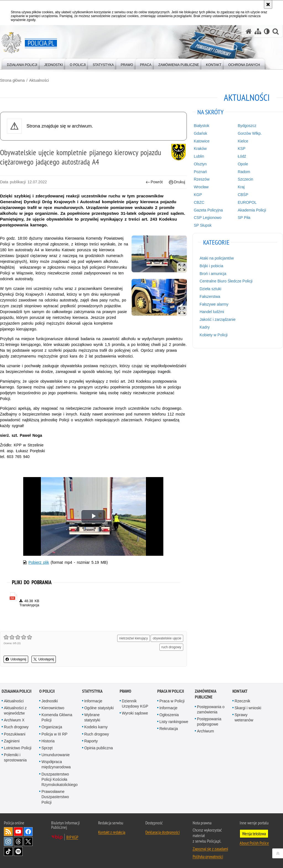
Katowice (202, 141)
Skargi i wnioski (248, 708)
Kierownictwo (53, 708)
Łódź (242, 156)
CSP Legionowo (208, 218)
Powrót (154, 182)
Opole (243, 164)
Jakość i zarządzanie (218, 319)
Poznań (200, 172)
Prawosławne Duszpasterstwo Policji (55, 797)
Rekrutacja (169, 729)
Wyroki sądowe (135, 713)
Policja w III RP (54, 734)
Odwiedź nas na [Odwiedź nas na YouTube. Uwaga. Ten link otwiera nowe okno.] (18, 832)
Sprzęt (47, 748)
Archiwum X (14, 720)
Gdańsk (200, 133)
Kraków (200, 149)
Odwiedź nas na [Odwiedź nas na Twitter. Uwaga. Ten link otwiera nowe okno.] (28, 841)
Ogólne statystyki (99, 708)
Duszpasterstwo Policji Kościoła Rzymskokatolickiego (60, 779)
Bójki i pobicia (211, 266)
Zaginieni (12, 741)
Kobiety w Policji (213, 335)
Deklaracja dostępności (163, 832)
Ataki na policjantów (217, 258)
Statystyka (92, 691)
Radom (244, 172)
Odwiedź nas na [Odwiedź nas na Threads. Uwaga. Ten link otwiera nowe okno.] (18, 841)
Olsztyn (200, 164)
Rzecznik (243, 701)
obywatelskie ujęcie (167, 638)
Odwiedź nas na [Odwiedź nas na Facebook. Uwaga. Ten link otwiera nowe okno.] (28, 832)
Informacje (93, 701)
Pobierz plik (39, 562)
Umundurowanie (56, 755)
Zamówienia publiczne (205, 694)
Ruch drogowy (16, 727)
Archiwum (205, 731)
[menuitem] (22, 64)
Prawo (125, 691)
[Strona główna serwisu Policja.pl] (249, 31)
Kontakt (240, 691)
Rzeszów (202, 179)
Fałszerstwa (210, 297)
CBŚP (243, 195)
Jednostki (50, 701)
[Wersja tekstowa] (267, 31)
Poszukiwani (15, 734)
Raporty (91, 741)
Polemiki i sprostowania (15, 757)
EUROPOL (247, 202)
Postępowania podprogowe (209, 722)
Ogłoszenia (169, 715)
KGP (198, 195)
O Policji (47, 691)
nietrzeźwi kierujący (133, 638)
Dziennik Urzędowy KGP (135, 704)
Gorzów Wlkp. (250, 133)
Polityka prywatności (208, 856)
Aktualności (39, 80)
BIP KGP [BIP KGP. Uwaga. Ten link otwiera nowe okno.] (72, 837)
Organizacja (52, 727)
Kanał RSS (8, 832)
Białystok (201, 126)
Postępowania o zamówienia (211, 709)
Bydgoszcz (247, 126)
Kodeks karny (96, 727)
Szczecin (245, 179)
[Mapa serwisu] (258, 31)
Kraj (241, 187)
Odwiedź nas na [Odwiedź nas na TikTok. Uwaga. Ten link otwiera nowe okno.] (8, 851)
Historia (48, 741)
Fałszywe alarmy (214, 304)
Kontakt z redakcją (112, 832)
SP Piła (244, 218)
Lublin (199, 156)
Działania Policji (17, 691)
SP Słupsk (203, 225)
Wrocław (201, 187)
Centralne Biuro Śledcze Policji (226, 281)
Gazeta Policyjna (208, 210)
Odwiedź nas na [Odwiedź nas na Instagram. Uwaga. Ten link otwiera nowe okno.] (8, 841)
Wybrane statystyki (92, 717)
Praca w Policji (171, 691)
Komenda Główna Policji (57, 717)
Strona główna (12, 80)
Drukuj (177, 182)
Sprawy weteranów (244, 717)
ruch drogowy (171, 647)
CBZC (199, 202)
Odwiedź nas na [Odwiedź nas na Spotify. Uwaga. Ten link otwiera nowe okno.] (18, 851)
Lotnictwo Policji (18, 748)
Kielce (243, 141)
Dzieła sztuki (210, 289)
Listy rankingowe (174, 722)
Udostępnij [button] (16, 659)
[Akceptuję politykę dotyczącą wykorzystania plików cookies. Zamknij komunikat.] (268, 4)
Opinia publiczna (99, 748)
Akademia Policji (252, 210)
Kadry (205, 327)
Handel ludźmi (212, 312)
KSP (242, 149)
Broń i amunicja (213, 274)
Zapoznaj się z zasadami (210, 849)
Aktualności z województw (15, 710)
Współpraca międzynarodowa (56, 764)
